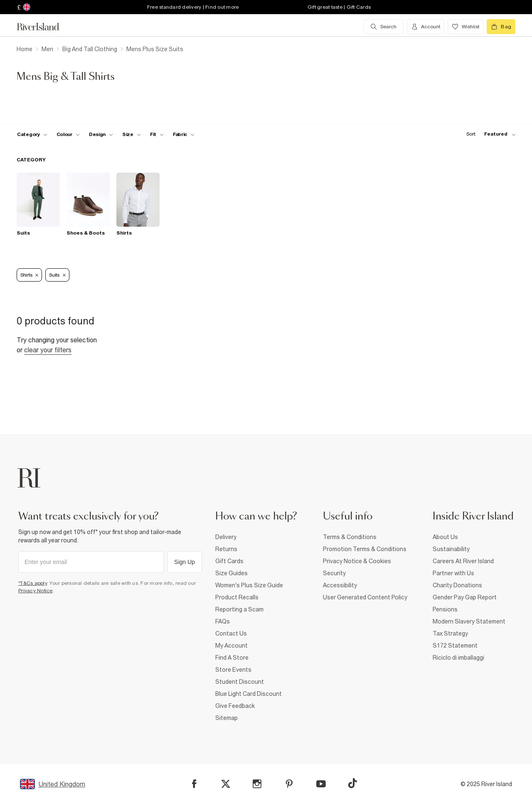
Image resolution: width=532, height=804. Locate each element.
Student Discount (240, 682)
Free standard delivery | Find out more (193, 7)
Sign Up (185, 562)
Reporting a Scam (239, 609)
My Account (232, 646)
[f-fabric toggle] (184, 134)
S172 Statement (455, 646)
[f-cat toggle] (32, 134)
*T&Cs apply (33, 583)
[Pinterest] (289, 784)
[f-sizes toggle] (132, 134)
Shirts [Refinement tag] (29, 275)
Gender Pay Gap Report (465, 597)
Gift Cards (229, 561)
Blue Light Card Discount (249, 694)
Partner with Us (453, 573)
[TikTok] (352, 783)
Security (334, 573)
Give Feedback (235, 706)
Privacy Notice (36, 591)
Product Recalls (237, 597)
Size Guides (232, 573)
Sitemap (227, 718)
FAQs (223, 621)
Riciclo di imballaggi (458, 658)
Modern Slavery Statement (469, 621)
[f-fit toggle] (157, 134)
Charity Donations (457, 585)
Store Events (233, 670)
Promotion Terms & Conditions (365, 549)
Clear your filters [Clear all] (48, 350)
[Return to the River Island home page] (44, 27)
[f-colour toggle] (68, 134)
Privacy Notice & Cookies (357, 561)
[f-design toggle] (101, 134)
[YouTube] (321, 784)
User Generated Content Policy (365, 597)
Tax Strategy (450, 633)
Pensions (445, 609)
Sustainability (451, 549)
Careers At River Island (463, 561)
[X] (226, 784)
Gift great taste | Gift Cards (339, 7)
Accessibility (340, 585)
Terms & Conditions (350, 537)
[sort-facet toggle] (489, 134)
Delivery (226, 537)
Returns (226, 549)
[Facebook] (194, 784)
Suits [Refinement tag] (57, 275)
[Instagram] (257, 784)
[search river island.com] (383, 27)
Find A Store (232, 658)
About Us (445, 537)
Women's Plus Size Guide (249, 585)
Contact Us (231, 633)
